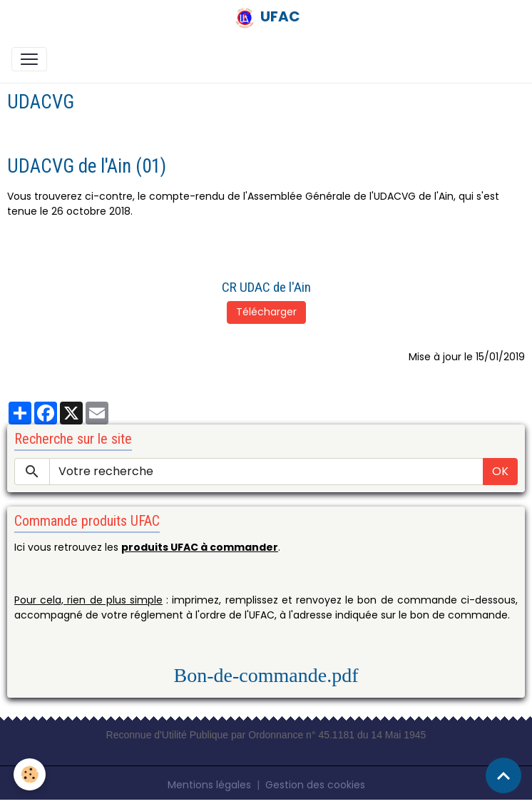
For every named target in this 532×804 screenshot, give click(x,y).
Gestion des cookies (315, 785)
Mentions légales (209, 785)
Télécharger (266, 312)
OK (500, 471)
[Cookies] (30, 774)
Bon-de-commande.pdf (266, 675)
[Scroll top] (503, 775)
